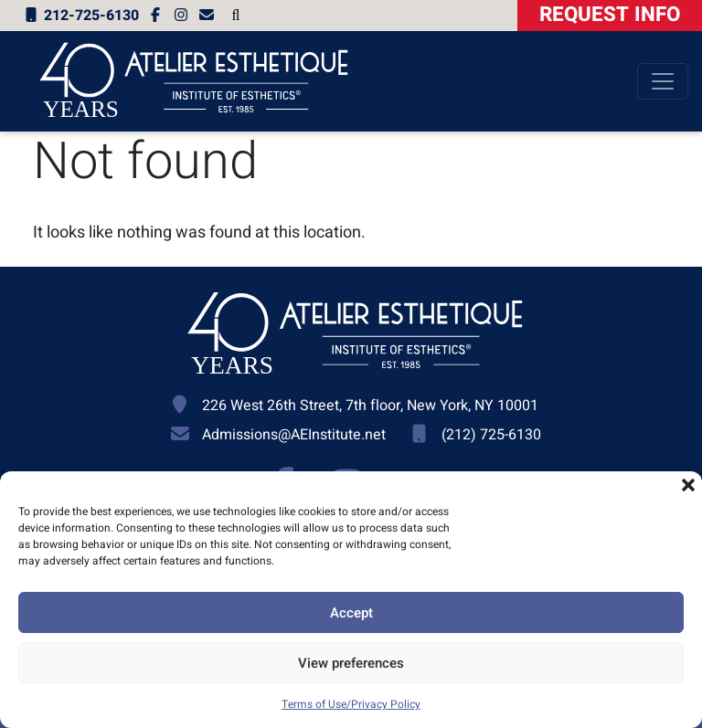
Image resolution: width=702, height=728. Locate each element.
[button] (688, 485)
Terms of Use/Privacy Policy (351, 704)
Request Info (610, 15)
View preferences (351, 663)
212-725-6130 (80, 16)
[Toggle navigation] (663, 81)
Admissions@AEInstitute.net (294, 435)
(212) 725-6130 (491, 435)
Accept (351, 613)
